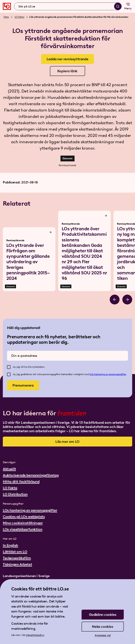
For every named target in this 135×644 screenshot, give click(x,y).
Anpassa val (103, 635)
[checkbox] (9, 367)
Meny (128, 6)
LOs (92, 374)
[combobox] (68, 6)
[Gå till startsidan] (7, 6)
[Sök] (118, 6)
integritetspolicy (35, 635)
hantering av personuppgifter (110, 374)
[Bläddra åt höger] (127, 300)
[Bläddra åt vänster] (115, 300)
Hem (6, 17)
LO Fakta (19, 17)
